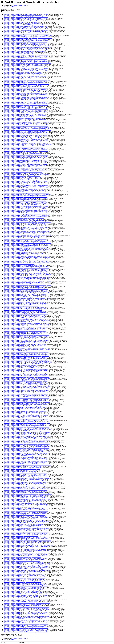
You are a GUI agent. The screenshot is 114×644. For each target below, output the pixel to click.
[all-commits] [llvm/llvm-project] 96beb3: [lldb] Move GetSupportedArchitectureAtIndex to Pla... (27, 301)
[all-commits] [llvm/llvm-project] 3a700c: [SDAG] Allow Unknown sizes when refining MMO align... (28, 378)
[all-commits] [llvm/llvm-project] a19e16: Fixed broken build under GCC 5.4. (22, 561)
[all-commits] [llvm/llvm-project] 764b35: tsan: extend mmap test (19, 264)
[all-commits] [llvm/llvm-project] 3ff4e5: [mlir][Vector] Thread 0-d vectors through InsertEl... (26, 160)
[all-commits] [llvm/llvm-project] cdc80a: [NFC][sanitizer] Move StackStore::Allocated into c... (26, 210)
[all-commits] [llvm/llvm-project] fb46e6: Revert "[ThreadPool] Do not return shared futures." (26, 326)
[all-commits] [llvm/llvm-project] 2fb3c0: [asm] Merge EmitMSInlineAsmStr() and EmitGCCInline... (27, 63)
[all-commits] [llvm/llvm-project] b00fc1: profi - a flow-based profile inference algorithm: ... (25, 184)
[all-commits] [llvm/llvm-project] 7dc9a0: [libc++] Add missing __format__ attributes (24, 520)
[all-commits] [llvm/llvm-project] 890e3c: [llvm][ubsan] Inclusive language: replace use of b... (26, 406)
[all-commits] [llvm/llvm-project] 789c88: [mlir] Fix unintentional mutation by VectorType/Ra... (26, 30)
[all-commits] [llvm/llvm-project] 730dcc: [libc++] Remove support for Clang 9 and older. (25, 590)
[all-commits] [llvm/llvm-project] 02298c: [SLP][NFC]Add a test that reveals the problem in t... (26, 56)
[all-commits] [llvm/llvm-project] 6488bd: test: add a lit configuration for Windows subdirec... (26, 620)
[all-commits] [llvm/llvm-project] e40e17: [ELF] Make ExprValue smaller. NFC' (22, 457)
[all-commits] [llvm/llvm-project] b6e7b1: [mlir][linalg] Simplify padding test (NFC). (24, 334)
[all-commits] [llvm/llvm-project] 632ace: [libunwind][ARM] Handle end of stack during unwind (26, 495)
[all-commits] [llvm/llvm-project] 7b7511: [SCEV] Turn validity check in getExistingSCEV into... (27, 589)
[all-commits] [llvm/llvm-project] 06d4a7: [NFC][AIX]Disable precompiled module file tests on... (27, 322)
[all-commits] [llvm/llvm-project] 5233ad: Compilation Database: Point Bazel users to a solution (26, 615)
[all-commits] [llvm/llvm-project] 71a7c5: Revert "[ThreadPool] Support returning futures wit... (26, 420)
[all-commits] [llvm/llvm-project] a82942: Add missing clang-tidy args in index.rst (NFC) (25, 20)
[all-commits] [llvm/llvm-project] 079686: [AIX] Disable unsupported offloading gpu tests (25, 437)
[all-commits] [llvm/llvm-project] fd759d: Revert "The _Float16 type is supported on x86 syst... (26, 162)
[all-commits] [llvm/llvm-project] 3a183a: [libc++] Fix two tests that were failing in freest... (25, 344)
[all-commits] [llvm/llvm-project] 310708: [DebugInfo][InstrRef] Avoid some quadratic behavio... (26, 443)
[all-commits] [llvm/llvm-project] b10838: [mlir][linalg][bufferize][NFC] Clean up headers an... (26, 131)
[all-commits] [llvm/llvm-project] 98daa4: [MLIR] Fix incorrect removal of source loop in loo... (26, 114)
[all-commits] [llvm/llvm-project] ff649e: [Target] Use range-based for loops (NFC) (23, 579)
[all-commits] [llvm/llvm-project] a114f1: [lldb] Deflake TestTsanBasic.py (21, 179)
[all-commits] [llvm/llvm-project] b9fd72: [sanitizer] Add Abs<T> (19, 252)
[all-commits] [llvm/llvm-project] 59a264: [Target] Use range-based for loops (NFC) (23, 58)
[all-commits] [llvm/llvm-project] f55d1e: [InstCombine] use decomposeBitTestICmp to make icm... (27, 594)
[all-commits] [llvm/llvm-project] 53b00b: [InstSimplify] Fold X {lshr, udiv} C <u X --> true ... (26, 554)
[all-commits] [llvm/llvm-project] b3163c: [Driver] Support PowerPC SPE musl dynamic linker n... (27, 611)
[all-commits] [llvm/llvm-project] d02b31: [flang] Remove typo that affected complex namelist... (26, 125)
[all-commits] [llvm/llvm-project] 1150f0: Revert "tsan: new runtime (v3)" (21, 244)
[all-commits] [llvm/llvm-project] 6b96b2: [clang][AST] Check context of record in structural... (26, 314)
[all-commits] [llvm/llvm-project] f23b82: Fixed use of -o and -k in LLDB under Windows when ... (27, 313)
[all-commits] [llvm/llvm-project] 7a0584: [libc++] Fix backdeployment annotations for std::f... (26, 347)
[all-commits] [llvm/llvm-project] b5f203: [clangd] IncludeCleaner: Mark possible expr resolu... (26, 18)
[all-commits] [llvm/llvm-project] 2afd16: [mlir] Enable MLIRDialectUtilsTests (22, 582)
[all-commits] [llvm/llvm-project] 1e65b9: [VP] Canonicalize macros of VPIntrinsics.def (24, 171)
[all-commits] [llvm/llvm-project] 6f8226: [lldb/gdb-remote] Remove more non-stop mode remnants (27, 257)
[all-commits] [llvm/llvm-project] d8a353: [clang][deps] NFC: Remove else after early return (25, 490)
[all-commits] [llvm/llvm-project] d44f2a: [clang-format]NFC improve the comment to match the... (27, 389)
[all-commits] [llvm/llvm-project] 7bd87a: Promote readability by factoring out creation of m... (26, 353)
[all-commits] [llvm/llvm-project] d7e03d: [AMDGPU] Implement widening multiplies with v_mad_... (28, 276)
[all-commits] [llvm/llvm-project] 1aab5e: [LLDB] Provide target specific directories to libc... (25, 426)
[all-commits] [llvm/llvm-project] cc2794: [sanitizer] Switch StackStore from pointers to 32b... (26, 583)
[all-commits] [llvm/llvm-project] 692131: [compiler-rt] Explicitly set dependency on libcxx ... (26, 105)
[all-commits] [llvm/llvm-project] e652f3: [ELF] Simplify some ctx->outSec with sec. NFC (25, 625)
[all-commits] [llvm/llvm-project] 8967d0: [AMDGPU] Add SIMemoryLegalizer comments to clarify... (28, 494)
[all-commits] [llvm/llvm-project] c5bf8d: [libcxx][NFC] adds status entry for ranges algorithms (26, 81)
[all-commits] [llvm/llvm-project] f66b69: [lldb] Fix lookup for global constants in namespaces (26, 155)
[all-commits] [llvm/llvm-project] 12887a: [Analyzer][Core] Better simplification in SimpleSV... (26, 169)
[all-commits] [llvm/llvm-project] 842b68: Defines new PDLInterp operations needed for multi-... (26, 497)
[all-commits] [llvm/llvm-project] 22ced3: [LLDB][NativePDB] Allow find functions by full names (27, 238)
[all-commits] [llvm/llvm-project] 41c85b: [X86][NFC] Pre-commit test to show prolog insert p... (26, 247)
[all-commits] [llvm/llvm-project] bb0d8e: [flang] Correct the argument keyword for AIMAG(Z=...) (27, 129)
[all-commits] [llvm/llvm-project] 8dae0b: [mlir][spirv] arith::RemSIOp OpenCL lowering (25, 373)
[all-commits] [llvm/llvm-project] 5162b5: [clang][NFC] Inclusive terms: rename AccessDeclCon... (27, 447)
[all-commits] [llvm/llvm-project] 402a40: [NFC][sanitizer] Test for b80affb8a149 (23, 236)
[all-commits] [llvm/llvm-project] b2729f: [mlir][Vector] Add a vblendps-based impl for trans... (26, 139)
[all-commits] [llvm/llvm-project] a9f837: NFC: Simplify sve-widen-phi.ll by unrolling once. (25, 585)
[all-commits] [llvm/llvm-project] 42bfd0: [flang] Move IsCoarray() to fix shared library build (26, 104)
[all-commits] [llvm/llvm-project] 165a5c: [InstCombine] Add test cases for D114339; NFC (25, 201)
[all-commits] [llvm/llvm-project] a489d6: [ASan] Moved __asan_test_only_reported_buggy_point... (27, 321)
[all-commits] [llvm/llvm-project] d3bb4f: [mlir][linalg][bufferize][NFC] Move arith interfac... (26, 355)
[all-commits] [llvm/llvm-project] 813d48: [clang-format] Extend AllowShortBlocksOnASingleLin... (27, 435)
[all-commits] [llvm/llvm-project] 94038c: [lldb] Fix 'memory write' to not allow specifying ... (26, 485)
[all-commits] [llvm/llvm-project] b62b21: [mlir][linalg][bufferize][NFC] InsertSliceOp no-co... (26, 508)
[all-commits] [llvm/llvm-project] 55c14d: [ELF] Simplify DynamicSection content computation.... (27, 449)
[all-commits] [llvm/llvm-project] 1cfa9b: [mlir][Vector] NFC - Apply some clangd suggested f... (26, 309)
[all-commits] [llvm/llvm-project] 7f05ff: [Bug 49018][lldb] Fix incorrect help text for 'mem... (26, 511)
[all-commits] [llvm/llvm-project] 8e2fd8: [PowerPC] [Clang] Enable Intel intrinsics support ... (26, 102)
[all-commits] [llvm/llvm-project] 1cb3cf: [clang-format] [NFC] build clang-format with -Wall (26, 151)
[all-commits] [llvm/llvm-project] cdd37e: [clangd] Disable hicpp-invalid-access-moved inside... (26, 372)
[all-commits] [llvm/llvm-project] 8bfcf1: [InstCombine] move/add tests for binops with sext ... (26, 93)
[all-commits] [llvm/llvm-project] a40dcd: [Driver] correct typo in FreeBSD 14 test (23, 92)
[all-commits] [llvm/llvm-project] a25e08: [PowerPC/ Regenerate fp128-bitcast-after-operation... (26, 399)
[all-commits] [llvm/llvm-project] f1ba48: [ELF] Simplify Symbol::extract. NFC (22, 557)
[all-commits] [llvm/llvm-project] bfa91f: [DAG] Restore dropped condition (21, 543)
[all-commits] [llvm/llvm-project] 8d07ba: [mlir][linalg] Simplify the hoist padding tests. (24, 477)
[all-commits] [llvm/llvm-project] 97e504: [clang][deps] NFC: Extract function (22, 502)
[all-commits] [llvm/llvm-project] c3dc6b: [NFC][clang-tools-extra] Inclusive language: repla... (26, 419)
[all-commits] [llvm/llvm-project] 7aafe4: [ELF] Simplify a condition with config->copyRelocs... (26, 121)
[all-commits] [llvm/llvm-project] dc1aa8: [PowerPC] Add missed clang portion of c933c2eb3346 (26, 324)
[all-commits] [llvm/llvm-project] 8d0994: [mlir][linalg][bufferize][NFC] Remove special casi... (26, 133)
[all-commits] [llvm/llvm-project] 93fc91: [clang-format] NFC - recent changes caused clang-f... (26, 261)
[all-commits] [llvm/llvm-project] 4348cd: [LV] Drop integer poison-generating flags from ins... (26, 31)
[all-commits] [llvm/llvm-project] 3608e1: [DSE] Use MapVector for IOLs (21, 602)
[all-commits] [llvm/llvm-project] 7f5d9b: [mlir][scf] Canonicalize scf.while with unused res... (26, 255)
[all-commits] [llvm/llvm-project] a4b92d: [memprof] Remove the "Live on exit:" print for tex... (26, 116)
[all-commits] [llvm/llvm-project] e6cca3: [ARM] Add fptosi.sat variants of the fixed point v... (26, 403)
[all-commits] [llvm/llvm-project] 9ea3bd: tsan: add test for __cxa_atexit (21, 470)
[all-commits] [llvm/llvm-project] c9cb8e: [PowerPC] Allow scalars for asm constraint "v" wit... (26, 229)
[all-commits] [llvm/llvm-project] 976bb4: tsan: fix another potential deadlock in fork (24, 414)
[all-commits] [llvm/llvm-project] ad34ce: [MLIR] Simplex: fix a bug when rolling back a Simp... (26, 528)
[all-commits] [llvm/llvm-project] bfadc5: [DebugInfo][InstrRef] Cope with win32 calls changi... (26, 335)
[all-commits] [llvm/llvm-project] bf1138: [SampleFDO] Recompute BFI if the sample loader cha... (27, 215)
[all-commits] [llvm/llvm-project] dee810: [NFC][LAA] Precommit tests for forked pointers (25, 315)
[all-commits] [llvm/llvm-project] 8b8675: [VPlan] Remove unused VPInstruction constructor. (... (26, 296)
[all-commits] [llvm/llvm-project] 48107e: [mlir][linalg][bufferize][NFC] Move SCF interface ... (26, 377)
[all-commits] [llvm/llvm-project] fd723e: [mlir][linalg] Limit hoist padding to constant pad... (25, 382)
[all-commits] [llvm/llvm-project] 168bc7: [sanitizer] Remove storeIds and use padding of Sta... (26, 586)
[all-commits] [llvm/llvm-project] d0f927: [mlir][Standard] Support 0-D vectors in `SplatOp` (25, 529)
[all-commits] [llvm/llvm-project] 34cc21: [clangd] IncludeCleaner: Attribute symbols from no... (26, 518)
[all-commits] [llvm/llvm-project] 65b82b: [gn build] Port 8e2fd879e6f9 (20, 106)
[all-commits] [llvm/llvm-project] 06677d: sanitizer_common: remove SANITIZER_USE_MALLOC (27, 281)
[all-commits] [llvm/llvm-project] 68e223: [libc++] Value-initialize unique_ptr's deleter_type (25, 351)
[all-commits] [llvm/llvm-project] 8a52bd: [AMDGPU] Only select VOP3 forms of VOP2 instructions (27, 275)
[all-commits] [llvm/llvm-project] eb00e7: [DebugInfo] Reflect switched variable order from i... (26, 318)
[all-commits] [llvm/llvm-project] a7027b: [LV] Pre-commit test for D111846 (22, 24)
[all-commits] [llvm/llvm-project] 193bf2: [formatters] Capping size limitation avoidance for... (26, 221)
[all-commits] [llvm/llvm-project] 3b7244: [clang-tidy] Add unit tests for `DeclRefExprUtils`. (25, 305)
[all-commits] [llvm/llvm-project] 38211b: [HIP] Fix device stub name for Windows (23, 183)
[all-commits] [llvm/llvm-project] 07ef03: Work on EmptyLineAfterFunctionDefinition (24, 83)
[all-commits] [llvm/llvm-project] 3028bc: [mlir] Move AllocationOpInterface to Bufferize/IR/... (26, 94)
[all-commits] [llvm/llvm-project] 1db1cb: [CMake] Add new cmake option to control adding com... (27, 423)
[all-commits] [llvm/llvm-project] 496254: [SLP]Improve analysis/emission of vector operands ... (26, 340)
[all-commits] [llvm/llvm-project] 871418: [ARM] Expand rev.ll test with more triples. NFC (25, 163)
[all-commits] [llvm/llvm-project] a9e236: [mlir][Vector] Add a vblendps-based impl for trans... (26, 27)
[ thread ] (16, 5)
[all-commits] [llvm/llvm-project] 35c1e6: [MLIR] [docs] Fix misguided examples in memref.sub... (27, 397)
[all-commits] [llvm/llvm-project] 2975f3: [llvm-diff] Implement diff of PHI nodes (23, 113)
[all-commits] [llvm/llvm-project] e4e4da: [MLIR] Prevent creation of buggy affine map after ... (26, 537)
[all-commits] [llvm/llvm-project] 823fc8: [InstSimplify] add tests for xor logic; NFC (23, 288)
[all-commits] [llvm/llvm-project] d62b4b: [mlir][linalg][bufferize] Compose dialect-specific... (26, 461)
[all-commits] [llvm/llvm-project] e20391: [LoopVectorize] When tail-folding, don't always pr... (26, 491)
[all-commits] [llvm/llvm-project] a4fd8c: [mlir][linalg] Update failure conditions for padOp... (26, 328)
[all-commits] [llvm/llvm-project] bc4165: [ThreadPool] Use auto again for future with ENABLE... (27, 440)
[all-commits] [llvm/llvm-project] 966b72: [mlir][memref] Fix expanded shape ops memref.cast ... (27, 119)
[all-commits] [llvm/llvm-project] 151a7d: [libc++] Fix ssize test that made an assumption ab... (26, 424)
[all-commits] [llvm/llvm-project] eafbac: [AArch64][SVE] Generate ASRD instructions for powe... (27, 489)
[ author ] (25, 5)
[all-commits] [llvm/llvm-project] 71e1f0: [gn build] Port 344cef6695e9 (20, 77)
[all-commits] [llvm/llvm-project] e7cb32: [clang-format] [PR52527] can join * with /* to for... (26, 150)
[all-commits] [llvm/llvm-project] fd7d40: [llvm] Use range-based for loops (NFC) (23, 619)
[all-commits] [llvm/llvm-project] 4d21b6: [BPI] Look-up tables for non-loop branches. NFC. (25, 26)
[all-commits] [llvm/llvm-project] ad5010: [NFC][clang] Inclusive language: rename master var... (26, 96)
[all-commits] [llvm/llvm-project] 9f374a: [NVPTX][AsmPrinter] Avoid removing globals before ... (27, 569)
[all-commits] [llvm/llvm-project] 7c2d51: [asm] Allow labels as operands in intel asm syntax (25, 62)
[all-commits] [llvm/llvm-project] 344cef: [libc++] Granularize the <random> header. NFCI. (25, 76)
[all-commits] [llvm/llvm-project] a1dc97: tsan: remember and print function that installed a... (25, 473)
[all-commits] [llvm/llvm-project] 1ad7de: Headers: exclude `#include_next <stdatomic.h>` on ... (26, 339)
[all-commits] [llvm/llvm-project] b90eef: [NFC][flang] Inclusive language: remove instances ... (26, 444)
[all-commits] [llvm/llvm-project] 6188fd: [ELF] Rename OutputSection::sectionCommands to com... (27, 456)
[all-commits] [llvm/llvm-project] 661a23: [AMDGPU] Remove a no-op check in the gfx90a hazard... (27, 235)
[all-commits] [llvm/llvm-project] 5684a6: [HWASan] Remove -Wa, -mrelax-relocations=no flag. (26, 89)
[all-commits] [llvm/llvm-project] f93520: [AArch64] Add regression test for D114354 (24, 317)
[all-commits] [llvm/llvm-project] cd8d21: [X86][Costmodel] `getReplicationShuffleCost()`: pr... (26, 298)
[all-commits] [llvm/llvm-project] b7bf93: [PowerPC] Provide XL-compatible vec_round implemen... (27, 285)
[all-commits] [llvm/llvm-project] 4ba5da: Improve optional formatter (20, 219)
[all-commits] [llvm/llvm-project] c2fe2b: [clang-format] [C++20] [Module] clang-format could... (26, 393)
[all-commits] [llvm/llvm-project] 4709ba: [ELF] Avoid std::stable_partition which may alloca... (26, 631)
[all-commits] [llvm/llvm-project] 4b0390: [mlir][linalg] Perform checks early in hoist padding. (26, 384)
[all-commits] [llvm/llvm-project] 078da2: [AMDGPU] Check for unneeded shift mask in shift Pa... (27, 251)
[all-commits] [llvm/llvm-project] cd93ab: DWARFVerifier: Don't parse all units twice (24, 348)
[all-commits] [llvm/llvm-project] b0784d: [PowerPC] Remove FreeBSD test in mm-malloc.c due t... (27, 167)
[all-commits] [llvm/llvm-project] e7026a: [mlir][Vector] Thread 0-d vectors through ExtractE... (26, 159)
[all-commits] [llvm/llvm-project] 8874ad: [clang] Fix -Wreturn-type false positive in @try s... (26, 596)
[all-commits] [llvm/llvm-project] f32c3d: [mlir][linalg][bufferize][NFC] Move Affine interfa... (26, 455)
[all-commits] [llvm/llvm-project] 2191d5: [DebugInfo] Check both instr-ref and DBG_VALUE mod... (28, 278)
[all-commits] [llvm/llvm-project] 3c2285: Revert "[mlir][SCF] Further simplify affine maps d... (26, 376)
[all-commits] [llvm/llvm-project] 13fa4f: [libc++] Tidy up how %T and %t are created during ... (26, 164)
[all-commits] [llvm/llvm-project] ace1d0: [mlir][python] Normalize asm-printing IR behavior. (26, 617)
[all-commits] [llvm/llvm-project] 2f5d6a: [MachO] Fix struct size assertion (21, 123)
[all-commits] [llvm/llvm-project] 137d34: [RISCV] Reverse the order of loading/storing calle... (26, 54)
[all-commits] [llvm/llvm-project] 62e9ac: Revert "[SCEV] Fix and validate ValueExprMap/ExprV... (27, 50)
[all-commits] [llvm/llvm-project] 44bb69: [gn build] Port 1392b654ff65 (21, 205)
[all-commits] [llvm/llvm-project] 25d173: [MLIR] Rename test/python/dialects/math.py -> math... (27, 361)
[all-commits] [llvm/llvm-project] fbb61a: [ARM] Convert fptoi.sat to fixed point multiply (25, 407)
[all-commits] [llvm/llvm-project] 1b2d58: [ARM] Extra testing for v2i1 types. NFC (23, 571)
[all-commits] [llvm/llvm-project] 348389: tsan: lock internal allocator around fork (23, 310)
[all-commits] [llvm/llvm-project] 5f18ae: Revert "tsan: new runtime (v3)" (21, 75)
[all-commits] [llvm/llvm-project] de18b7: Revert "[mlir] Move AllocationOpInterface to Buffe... (26, 98)
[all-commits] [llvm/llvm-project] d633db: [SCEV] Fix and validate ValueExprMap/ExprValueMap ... (27, 46)
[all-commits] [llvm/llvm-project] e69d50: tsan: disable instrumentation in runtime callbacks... (26, 51)
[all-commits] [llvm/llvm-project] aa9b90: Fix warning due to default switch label (23, 172)
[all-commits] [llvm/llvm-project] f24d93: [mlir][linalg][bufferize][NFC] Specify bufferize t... (25, 158)
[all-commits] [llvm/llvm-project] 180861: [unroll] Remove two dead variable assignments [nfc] (26, 185)
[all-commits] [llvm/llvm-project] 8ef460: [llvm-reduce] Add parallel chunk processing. (24, 259)
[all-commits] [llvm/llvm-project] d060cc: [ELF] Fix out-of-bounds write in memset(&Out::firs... (26, 607)
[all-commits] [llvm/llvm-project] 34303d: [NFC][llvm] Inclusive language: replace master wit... (26, 427)
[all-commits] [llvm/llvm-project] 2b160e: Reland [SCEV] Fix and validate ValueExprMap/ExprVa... (27, 568)
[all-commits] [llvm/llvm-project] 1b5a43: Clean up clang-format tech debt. (21, 280)
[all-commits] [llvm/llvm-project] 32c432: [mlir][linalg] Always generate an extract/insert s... (25, 42)
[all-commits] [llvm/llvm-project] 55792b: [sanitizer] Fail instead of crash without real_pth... (25, 248)
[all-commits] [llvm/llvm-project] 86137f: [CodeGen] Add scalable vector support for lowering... (26, 478)
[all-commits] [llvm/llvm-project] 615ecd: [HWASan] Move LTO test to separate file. (24, 110)
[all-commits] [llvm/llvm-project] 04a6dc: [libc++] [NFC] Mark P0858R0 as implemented (25, 64)
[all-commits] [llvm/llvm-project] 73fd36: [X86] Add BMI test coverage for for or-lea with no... (26, 290)
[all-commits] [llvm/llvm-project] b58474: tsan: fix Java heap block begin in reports (23, 412)
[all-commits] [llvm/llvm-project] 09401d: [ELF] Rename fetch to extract (21, 536)
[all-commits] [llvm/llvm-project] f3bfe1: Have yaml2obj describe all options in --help (24, 302)
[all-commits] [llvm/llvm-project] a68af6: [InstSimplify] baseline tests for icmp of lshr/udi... (25, 549)
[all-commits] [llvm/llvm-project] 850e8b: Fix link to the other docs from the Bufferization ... (25, 453)
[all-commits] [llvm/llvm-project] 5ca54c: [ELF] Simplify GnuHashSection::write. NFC (24, 451)
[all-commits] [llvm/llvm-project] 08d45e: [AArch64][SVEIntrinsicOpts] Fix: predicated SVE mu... (27, 499)
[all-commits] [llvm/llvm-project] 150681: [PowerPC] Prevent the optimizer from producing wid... (27, 428)
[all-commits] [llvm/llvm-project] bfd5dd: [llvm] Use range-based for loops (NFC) (23, 418)
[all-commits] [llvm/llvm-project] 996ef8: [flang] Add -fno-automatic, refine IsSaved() (24, 73)
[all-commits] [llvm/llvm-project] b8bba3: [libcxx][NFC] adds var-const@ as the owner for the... (26, 84)
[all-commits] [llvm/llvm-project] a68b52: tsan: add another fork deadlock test (22, 282)
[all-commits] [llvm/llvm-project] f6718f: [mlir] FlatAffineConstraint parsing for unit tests (25, 117)
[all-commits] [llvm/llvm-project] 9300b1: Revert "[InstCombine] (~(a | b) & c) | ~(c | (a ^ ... (25, 330)
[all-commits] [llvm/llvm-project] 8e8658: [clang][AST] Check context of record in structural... (26, 476)
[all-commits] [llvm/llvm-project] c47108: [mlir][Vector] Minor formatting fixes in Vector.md (25, 474)
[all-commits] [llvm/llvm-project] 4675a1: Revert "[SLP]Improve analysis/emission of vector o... (26, 398)
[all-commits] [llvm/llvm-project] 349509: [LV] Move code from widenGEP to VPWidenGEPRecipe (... (28, 599)
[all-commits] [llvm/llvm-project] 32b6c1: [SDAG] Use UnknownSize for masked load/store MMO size (28, 144)
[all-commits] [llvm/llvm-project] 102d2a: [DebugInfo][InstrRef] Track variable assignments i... (26, 405)
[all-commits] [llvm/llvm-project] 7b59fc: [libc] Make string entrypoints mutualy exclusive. (25, 525)
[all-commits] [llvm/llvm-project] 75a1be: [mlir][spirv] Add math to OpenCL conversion (24, 234)
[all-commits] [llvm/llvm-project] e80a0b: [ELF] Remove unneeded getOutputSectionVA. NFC (26, 614)
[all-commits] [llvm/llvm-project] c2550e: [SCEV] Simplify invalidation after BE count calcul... (26, 573)
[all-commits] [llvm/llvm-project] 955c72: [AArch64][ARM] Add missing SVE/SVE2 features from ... (28, 38)
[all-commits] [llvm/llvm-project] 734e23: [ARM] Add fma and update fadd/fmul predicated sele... (27, 263)
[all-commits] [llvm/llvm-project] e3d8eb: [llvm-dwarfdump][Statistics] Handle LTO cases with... (26, 286)
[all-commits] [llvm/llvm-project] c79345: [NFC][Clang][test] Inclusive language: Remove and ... (26, 327)
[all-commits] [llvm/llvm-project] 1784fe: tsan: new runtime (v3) (19, 52)
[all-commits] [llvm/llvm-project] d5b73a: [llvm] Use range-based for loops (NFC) (23, 137)
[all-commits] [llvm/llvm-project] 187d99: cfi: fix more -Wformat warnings (21, 338)
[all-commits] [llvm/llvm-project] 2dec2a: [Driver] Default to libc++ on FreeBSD (23, 118)
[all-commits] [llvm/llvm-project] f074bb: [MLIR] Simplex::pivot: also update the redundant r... (26, 523)
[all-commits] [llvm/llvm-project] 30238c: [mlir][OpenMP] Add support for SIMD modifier (25, 514)
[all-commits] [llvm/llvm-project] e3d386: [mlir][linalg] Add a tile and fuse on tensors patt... (25, 33)
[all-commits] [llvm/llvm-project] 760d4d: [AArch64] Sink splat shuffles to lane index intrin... (26, 17)
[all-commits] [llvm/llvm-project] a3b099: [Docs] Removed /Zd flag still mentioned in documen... (27, 498)
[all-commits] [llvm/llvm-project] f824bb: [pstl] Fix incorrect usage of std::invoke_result (24, 515)
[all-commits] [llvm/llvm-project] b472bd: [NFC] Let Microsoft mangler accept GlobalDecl (25, 173)
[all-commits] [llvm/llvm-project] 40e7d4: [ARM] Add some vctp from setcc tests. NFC (24, 481)
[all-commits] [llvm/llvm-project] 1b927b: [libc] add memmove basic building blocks (24, 49)
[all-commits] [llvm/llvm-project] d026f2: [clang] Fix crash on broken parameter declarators (25, 482)
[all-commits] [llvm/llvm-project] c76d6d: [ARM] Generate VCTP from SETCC (22, 487)
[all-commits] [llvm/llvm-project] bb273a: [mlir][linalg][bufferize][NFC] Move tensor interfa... (26, 260)
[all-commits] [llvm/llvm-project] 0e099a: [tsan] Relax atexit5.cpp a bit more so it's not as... (25, 503)
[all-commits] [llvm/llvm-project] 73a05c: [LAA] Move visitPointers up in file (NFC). (24, 226)
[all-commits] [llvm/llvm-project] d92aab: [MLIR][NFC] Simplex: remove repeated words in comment (28, 25)
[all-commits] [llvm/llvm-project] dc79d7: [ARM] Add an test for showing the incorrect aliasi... (26, 142)
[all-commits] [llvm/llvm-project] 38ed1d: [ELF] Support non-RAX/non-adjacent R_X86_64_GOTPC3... (28, 194)
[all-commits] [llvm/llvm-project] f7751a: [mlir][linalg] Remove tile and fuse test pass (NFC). (26, 39)
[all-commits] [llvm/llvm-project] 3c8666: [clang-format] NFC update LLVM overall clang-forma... (27, 432)
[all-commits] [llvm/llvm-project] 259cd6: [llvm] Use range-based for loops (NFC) (23, 468)
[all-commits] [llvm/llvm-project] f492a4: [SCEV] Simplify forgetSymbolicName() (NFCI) (25, 574)
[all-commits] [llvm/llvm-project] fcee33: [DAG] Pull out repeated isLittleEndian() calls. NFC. (26, 535)
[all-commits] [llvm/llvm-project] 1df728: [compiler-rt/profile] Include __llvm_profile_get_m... (26, 192)
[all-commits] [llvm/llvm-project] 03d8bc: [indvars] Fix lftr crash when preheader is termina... (26, 190)
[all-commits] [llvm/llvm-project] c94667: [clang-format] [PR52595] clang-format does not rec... (26, 388)
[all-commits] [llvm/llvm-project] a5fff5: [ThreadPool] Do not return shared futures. (23, 147)
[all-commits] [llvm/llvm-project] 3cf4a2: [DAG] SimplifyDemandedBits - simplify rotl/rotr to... (26, 277)
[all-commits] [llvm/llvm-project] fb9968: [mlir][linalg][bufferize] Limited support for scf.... (25, 135)
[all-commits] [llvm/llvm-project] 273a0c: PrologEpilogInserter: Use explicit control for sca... (25, 227)
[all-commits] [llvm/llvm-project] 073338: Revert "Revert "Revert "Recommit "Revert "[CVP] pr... (27, 240)
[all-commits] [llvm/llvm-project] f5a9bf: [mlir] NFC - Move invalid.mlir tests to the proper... (25, 604)
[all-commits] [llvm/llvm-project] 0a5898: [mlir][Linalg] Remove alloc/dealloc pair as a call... (26, 323)
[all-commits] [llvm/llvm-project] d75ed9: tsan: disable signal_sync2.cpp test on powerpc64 (25, 180)
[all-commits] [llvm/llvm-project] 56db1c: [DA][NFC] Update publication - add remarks (24, 37)
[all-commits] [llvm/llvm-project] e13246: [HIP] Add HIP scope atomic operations (23, 168)
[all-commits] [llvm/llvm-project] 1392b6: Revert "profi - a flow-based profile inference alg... (25, 204)
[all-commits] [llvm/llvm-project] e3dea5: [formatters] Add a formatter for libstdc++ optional (25, 127)
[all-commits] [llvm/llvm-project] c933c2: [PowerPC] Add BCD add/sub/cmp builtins (24, 189)
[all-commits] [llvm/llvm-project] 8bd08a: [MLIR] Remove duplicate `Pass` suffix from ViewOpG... (27, 243)
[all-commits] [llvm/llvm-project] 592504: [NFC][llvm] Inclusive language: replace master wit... (26, 101)
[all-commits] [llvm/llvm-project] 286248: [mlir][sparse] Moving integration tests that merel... (26, 196)
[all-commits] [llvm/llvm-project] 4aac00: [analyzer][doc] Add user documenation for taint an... (26, 628)
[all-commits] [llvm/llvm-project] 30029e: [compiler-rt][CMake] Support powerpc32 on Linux (26, 552)
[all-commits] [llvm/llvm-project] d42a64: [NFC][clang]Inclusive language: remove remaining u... (27, 332)
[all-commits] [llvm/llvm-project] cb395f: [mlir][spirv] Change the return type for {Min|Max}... (26, 352)
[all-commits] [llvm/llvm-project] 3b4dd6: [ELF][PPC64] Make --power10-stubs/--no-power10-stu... (27, 540)
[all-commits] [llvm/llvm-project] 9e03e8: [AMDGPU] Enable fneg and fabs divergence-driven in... (27, 175)
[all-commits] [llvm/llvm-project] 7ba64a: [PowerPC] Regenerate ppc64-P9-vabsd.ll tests (25, 577)
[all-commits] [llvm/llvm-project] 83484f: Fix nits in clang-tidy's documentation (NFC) (24, 16)
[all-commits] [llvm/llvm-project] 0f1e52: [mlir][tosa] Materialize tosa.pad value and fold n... (25, 208)
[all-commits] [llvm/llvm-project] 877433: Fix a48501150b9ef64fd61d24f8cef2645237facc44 (25, 225)
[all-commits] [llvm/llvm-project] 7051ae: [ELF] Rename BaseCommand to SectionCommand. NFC (27, 465)
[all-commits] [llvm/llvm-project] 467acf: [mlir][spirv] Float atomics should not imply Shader (26, 370)
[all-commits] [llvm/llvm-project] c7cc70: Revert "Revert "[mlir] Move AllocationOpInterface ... (26, 146)
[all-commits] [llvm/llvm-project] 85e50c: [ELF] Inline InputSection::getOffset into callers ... (25, 612)
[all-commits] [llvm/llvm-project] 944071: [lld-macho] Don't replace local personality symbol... (26, 88)
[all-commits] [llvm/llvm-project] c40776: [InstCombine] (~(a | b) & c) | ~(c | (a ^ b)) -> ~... (25, 85)
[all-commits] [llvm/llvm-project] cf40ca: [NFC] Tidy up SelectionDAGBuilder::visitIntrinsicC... (26, 268)
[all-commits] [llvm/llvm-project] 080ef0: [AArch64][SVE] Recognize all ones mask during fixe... (27, 294)
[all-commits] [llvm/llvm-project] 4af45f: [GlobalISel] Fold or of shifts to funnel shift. (24, 493)
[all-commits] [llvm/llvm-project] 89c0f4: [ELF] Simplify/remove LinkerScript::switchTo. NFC (26, 624)
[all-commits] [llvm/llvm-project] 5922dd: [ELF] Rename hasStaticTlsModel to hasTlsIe (24, 364)
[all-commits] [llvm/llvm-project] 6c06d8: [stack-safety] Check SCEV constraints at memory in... (26, 231)
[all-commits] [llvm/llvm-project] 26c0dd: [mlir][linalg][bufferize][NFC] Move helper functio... (26, 134)
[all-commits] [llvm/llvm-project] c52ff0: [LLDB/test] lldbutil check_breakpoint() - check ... (25, 273)
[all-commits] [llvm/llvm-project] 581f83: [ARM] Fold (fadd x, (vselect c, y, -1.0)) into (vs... (25, 271)
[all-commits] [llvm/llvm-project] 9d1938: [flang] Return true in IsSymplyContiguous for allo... (26, 632)
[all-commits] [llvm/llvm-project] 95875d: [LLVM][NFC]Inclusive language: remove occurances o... (27, 349)
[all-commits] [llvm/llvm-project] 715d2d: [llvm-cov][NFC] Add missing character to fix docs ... (26, 527)
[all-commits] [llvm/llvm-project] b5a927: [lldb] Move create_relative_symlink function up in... (26, 213)
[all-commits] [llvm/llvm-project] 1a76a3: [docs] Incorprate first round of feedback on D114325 (26, 87)
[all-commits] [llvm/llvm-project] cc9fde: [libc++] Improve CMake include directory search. (25, 60)
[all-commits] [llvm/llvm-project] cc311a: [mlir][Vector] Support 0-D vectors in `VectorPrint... (26, 439)
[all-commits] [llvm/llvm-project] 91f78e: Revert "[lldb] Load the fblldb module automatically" (26, 109)
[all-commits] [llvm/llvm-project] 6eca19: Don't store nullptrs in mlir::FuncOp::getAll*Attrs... (26, 401)
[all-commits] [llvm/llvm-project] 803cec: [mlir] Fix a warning (18, 544)
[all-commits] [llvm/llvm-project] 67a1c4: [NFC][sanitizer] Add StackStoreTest (22, 214)
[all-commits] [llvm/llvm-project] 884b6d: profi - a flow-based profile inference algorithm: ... (25, 197)
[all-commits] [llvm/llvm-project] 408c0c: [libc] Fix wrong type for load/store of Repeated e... (26, 297)
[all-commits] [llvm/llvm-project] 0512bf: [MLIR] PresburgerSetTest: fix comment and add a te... (26, 47)
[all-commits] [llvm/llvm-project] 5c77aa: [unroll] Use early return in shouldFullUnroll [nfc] (25, 181)
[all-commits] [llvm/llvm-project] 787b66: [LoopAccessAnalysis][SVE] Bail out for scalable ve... (26, 307)
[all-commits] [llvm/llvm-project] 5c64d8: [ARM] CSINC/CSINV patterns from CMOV (24, 581)
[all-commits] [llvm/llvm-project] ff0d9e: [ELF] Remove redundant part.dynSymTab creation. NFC (27, 452)
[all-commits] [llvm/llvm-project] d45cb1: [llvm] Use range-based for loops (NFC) (23, 177)
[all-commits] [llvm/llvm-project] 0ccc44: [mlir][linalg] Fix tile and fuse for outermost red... (25, 29)
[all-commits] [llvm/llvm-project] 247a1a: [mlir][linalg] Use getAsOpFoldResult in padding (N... (26, 43)
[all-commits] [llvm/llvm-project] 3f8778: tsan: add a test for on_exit (20, 472)
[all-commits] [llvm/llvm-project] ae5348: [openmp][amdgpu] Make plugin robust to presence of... (27, 122)
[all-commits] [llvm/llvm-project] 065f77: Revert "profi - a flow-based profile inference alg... (25, 186)
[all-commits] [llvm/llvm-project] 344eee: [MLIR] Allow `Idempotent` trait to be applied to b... (26, 533)
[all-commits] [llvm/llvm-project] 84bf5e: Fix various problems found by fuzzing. (23, 21)
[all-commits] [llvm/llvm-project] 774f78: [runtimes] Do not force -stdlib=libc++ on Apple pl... (26, 68)
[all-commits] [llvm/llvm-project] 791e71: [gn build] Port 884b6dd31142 (21, 200)
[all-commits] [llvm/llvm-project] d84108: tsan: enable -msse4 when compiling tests (23, 409)
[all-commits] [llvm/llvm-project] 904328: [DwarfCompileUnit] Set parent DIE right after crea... (26, 575)
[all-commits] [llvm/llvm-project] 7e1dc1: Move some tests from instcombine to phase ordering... (26, 342)
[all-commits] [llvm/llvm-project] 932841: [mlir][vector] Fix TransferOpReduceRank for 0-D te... (26, 71)
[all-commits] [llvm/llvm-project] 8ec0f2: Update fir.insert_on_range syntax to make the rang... (26, 239)
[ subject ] (21, 5)
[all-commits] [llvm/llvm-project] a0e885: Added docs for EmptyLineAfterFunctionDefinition (26, 97)
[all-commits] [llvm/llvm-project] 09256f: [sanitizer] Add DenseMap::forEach (22, 230)
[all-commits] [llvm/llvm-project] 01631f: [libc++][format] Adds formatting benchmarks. (24, 587)
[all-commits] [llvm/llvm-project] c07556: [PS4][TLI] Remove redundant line (22, 176)
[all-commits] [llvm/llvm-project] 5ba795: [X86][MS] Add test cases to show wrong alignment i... (26, 299)
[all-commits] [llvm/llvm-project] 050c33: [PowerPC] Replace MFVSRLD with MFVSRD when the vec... (28, 545)
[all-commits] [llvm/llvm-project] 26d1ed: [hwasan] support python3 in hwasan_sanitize (24, 232)
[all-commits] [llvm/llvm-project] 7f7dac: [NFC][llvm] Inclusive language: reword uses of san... (26, 395)
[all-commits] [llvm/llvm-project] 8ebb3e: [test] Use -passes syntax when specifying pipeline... (26, 565)
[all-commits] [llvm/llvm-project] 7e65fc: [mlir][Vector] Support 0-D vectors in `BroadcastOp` (26, 531)
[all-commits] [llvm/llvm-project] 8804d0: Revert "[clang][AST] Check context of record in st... (26, 366)
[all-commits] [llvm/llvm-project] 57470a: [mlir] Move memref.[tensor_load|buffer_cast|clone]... (26, 386)
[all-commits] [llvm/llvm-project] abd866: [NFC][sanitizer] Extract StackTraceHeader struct (25, 217)
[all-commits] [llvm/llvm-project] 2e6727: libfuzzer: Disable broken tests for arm (23, 79)
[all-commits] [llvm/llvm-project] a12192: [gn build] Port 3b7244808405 (21, 306)
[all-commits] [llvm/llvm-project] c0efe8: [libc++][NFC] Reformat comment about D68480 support (27, 80)
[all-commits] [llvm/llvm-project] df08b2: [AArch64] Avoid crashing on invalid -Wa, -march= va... (27, 603)
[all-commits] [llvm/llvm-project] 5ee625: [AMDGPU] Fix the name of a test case (23, 154)
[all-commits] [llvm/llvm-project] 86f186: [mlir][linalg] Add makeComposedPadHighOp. (25, 331)
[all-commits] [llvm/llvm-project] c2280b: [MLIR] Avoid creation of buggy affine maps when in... (27, 539)
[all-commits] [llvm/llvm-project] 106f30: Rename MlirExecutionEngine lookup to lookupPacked (26, 41)
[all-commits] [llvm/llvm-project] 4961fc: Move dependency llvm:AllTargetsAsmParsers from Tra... (27, 222)
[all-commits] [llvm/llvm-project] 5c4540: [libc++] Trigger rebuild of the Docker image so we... (26, 532)
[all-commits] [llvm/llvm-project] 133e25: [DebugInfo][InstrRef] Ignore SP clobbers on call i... (26, 319)
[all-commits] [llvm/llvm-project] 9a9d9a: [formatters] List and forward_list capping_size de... (26, 223)
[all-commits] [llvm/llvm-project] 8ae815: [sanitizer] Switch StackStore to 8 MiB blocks (24, 556)
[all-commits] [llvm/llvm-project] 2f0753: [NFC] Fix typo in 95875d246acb (21, 464)
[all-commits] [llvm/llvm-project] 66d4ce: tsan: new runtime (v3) (19, 422)
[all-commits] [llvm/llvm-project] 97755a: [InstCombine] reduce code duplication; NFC (24, 592)
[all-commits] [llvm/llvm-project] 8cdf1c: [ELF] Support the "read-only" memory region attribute (26, 250)
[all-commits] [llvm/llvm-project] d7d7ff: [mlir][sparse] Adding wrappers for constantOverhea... (26, 242)
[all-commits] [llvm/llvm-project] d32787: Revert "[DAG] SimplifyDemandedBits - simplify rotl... (27, 293)
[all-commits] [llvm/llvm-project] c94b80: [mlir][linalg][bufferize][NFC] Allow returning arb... (26, 460)
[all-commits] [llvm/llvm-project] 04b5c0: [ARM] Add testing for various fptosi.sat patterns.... (26, 595)
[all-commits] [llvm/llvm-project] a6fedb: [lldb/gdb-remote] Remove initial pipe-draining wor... (26, 391)
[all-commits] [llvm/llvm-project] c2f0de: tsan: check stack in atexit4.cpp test (22, 469)
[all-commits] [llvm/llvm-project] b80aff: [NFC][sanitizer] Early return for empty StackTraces (26, 211)
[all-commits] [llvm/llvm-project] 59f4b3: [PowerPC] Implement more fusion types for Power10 (26, 143)
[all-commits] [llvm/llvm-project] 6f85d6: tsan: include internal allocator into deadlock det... (25, 311)
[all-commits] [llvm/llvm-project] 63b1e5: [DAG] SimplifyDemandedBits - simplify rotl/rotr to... (26, 390)
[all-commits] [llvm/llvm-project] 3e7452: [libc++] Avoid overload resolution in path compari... (26, 416)
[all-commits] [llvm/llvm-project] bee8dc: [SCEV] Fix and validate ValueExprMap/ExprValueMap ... (27, 541)
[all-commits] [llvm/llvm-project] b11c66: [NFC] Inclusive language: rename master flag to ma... (26, 445)
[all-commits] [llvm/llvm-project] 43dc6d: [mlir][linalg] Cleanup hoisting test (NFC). (24, 385)
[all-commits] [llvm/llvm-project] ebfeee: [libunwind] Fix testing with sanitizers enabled (24, 441)
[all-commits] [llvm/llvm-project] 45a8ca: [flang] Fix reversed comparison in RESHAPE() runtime (27, 547)
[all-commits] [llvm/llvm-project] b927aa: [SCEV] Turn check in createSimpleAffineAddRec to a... (27, 510)
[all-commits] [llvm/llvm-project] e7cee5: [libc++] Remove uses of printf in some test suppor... (26, 66)
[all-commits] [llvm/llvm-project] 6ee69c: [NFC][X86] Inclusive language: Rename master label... (27, 303)
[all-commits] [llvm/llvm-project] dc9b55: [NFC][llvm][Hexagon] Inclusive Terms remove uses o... (27, 55)
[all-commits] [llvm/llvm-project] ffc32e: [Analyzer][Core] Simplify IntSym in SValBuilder (25, 59)
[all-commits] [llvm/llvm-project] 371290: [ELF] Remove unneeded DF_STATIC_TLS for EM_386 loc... (28, 363)
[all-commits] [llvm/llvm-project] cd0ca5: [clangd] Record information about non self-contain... (26, 506)
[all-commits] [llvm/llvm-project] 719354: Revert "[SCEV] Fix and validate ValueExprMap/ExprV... (27, 550)
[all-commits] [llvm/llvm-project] (11, 507)
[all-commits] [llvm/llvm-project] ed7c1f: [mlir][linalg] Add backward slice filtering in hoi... (25, 381)
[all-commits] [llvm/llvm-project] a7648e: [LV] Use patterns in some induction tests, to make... (26, 292)
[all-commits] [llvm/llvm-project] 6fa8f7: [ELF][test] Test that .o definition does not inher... (25, 560)
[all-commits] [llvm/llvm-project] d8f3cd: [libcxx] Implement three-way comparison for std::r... (26, 483)
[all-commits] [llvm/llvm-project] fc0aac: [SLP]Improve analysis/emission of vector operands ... (26, 516)
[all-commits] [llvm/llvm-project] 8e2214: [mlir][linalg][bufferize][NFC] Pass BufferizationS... (26, 462)
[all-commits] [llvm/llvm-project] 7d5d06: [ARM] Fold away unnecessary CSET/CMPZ (24, 578)
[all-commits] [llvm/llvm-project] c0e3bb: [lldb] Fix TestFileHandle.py (20, 365)
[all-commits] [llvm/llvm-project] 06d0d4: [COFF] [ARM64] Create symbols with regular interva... (27, 140)
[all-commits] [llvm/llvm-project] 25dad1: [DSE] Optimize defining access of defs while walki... (26, 570)
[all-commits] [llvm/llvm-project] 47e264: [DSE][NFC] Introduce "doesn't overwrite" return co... (26, 148)
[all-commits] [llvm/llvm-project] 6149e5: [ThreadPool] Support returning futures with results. (26, 112)
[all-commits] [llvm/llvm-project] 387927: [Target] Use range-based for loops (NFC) (23, 562)
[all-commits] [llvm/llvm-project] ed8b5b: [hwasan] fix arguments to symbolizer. (23, 72)
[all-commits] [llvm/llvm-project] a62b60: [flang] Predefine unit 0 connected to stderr (24, 67)
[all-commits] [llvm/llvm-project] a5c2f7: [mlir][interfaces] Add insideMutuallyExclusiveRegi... (26, 369)
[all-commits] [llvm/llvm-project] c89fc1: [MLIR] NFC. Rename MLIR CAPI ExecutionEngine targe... (28, 430)
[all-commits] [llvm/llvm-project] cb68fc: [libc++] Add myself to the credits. (22, 591)
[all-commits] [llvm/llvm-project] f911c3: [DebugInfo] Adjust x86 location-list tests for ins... (25, 284)
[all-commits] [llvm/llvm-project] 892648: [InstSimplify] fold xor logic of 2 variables (24, 218)
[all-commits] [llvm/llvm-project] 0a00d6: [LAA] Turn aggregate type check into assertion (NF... (26, 188)
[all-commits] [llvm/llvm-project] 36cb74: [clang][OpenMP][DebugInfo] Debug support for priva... (27, 402)
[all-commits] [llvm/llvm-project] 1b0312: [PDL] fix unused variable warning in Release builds (26, 504)
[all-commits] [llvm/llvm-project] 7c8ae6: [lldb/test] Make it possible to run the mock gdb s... (25, 45)
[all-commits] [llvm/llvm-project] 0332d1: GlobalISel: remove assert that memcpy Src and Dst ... (26, 356)
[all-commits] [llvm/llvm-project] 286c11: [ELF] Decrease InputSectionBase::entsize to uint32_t (26, 627)
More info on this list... (9, 7)
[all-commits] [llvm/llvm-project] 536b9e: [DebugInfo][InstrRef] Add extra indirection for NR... (26, 448)
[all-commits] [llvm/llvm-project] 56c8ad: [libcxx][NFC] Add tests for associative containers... (26, 558)
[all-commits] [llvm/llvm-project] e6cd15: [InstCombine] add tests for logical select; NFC (25, 165)
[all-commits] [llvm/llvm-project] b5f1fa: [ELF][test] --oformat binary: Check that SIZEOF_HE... (26, 621)
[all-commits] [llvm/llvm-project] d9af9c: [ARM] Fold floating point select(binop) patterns (25, 265)
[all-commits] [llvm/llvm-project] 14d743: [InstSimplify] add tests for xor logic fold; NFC (25, 209)
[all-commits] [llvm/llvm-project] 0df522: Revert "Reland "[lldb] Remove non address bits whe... (26, 519)
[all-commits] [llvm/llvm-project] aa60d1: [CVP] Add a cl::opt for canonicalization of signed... (26, 345)
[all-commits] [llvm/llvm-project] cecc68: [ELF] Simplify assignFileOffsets (21, 606)
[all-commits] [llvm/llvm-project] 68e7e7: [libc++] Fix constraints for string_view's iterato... (25, 415)
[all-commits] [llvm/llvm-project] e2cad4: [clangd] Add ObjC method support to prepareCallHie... (27, 380)
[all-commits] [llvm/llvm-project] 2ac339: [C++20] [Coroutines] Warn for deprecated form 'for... (26, 14)
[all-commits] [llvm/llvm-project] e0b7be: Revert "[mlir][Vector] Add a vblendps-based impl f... (26, 91)
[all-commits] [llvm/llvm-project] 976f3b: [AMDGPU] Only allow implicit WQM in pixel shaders (27, 272)
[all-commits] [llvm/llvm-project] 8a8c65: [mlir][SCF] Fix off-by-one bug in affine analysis (25, 359)
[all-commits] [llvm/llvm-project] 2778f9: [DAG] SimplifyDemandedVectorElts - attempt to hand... (27, 486)
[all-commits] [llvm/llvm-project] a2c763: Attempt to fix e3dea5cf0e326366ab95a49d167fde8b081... (27, 130)
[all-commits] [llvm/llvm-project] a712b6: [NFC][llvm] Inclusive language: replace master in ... (26, 434)
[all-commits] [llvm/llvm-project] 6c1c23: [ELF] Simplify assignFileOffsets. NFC (23, 600)
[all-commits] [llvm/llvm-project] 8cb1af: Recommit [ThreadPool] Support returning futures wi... (26, 436)
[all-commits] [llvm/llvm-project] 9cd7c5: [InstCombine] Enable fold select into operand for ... (26, 126)
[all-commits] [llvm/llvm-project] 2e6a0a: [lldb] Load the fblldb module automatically (24, 108)
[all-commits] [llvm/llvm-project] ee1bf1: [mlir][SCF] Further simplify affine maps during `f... (26, 360)
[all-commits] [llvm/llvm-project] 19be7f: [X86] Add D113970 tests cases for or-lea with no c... (26, 289)
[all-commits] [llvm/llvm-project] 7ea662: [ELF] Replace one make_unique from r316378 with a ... (27, 610)
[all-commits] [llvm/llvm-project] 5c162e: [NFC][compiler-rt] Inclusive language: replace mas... (26, 431)
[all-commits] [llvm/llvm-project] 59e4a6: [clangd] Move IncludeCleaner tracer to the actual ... (26, 394)
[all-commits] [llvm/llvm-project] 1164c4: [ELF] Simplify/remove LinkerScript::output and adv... (26, 616)
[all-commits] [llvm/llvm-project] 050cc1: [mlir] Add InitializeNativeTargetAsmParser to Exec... (26, 34)
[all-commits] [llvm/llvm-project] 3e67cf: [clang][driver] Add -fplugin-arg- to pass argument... (26, 374)
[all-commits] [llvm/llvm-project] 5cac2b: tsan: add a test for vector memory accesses (24, 410)
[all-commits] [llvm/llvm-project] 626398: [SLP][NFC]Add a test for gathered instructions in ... (26, 512)
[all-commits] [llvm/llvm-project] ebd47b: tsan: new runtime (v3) (19, 152)
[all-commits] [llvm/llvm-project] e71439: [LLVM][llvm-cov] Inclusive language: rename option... (27, 522)
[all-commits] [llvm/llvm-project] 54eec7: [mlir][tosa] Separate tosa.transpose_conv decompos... (26, 206)
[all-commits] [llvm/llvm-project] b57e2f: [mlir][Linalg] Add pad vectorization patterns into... (26, 202)
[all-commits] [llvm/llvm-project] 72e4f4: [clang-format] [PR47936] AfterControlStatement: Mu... (27, 368)
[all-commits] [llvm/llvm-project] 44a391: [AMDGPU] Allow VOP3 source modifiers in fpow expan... (28, 100)
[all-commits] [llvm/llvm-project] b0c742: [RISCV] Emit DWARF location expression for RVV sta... (27, 564)
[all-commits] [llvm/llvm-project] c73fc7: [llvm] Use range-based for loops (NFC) (23, 598)
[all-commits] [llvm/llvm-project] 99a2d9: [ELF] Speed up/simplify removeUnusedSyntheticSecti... (27, 629)
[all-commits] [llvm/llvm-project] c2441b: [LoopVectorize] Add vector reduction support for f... (26, 256)
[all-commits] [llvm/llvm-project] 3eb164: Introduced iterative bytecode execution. (23, 501)
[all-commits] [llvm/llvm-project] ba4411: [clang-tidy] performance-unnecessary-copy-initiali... (26, 253)
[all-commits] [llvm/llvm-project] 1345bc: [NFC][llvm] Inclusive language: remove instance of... (26, 198)
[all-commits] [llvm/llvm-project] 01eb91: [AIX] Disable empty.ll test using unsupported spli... (26, 623)
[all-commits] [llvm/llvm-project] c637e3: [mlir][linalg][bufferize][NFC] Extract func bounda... (26, 458)
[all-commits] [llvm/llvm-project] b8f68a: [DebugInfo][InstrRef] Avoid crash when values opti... (26, 267)
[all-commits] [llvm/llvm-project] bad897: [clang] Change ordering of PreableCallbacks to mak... (26, 479)
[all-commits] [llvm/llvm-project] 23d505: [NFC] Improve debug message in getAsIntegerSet (25, 357)
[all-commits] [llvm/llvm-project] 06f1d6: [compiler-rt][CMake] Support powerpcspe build (25, 553)
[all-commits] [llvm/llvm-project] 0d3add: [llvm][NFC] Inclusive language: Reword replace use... (26, 193)
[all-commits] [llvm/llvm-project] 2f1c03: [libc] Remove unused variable (21, 22)
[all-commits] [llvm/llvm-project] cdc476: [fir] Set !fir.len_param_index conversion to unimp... (26, 156)
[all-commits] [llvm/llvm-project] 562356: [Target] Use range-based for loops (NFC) (23, 524)
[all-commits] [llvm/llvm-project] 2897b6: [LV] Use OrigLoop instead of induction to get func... (26, 336)
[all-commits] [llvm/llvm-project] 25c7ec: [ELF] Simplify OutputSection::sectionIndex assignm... (26, 608)
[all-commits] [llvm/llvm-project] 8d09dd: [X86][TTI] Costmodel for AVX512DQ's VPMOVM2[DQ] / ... (28, 35)
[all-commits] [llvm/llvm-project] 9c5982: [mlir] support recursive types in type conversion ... (26, 70)
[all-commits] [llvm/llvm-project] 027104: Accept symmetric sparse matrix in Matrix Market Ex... (27, 246)
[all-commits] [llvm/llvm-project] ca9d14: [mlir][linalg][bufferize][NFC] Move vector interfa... (26, 269)
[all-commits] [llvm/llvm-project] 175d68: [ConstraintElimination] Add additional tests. (24, 343)
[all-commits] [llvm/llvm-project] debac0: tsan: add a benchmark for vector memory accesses (25, 411)
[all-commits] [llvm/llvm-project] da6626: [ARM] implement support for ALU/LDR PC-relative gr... (27, 566)
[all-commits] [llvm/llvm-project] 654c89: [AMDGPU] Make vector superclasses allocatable (25, 466)
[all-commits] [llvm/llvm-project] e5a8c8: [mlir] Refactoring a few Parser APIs (22, 138)
